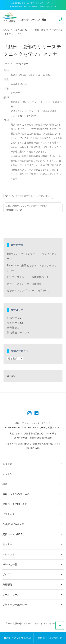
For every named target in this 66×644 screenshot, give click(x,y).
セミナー (24, 64)
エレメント (9, 554)
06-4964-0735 (21, 438)
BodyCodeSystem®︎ (13, 524)
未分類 (11, 328)
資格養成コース (16, 332)
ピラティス (9, 514)
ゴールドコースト (12, 595)
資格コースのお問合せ (50, 638)
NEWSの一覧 (21, 30)
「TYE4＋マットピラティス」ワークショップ (28, 196)
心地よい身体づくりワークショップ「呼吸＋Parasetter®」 (27, 208)
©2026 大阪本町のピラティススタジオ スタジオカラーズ (33, 624)
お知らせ (12, 318)
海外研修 (7, 585)
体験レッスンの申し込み (18, 638)
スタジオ (24, 20)
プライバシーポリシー (15, 605)
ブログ (6, 575)
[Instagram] (29, 414)
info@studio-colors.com (41, 438)
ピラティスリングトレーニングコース (28, 291)
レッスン (35, 20)
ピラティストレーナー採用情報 (24, 284)
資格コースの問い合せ (15, 504)
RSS (11, 376)
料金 (44, 20)
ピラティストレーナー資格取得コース (28, 277)
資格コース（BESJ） (14, 534)
